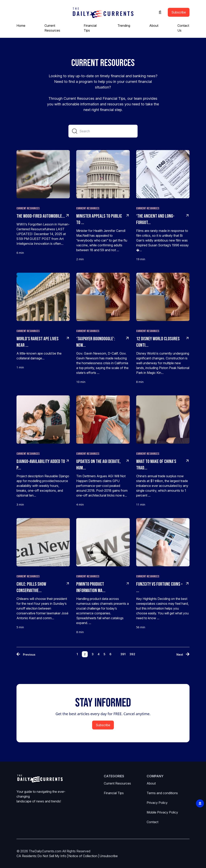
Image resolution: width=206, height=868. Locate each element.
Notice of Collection (84, 856)
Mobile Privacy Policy (162, 812)
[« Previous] (26, 655)
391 (123, 654)
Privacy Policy (157, 803)
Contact (152, 822)
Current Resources (117, 783)
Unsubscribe (109, 856)
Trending (124, 26)
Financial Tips (114, 793)
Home (21, 26)
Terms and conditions (162, 793)
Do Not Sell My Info (53, 856)
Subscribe (179, 12)
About (154, 26)
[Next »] (183, 655)
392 (132, 654)
